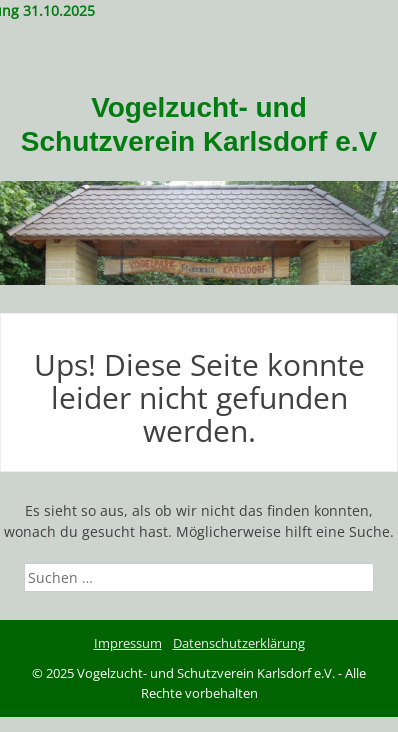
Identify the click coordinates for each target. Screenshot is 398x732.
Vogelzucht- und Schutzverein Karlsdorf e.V (199, 124)
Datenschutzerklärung (239, 643)
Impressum (128, 643)
